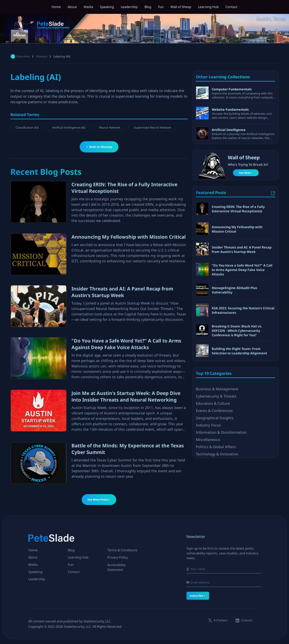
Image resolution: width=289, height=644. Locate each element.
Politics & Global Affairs (216, 493)
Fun (161, 7)
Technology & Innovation (217, 500)
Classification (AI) (27, 128)
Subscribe (198, 618)
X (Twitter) (221, 620)
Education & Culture (213, 450)
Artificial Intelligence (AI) (69, 128)
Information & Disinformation (221, 478)
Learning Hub (208, 7)
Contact (232, 7)
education (23, 56)
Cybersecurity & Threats (216, 442)
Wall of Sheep (181, 7)
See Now (246, 173)
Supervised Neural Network (152, 128)
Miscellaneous (208, 486)
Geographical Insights (215, 464)
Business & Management (217, 435)
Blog (148, 7)
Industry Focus (208, 471)
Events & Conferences (214, 457)
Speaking (107, 7)
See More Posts (99, 500)
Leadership (129, 7)
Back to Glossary (99, 147)
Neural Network (110, 128)
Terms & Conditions (122, 553)
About (72, 7)
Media (88, 7)
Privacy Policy (118, 560)
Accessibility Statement (117, 573)
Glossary (42, 56)
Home (56, 7)
